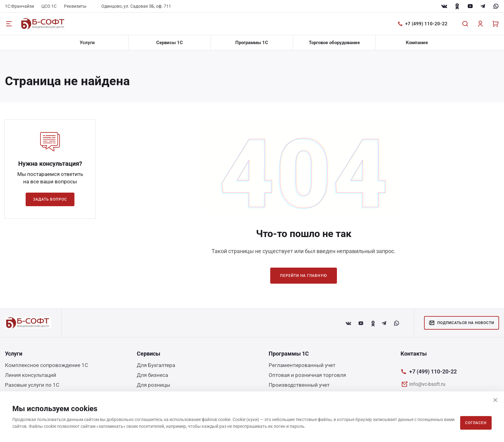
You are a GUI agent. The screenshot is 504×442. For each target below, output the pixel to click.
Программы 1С (252, 43)
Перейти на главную (304, 276)
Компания (417, 43)
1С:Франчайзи (19, 6)
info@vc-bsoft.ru (427, 384)
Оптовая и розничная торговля (307, 375)
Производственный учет (299, 385)
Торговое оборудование (334, 43)
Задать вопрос (50, 199)
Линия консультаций (31, 375)
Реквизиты (75, 6)
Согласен (476, 423)
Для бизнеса (152, 375)
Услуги (87, 43)
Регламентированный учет (302, 365)
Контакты (414, 354)
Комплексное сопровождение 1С (46, 365)
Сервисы (149, 354)
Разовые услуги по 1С (32, 385)
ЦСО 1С (49, 6)
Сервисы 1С (170, 43)
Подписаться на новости (462, 323)
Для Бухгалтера (156, 365)
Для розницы (153, 385)
